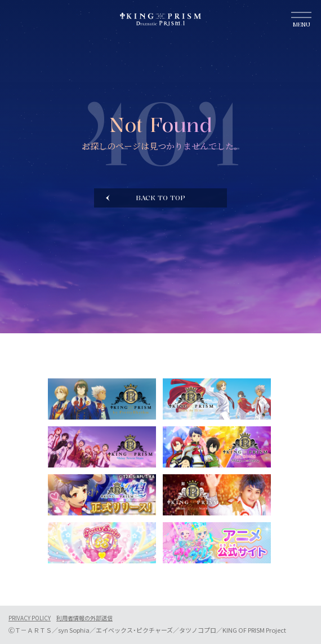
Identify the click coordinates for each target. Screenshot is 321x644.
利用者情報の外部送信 (84, 618)
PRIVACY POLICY (30, 618)
